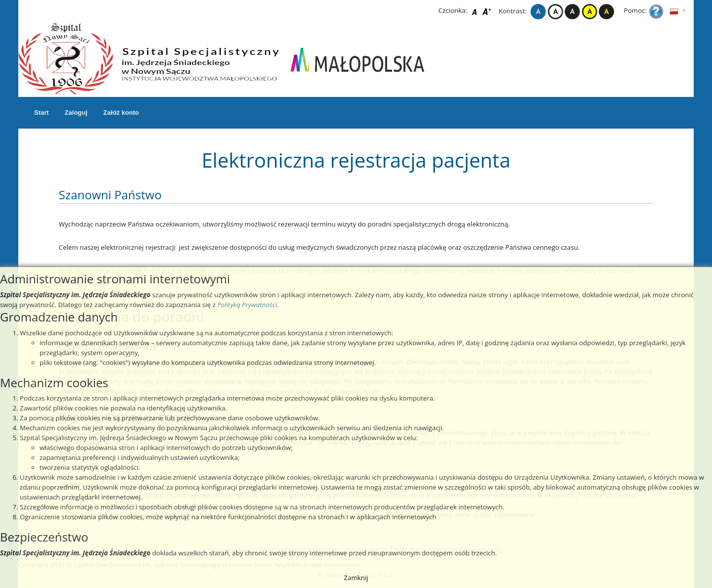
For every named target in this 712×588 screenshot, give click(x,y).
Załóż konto (121, 113)
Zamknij (356, 578)
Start (42, 113)
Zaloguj (76, 113)
